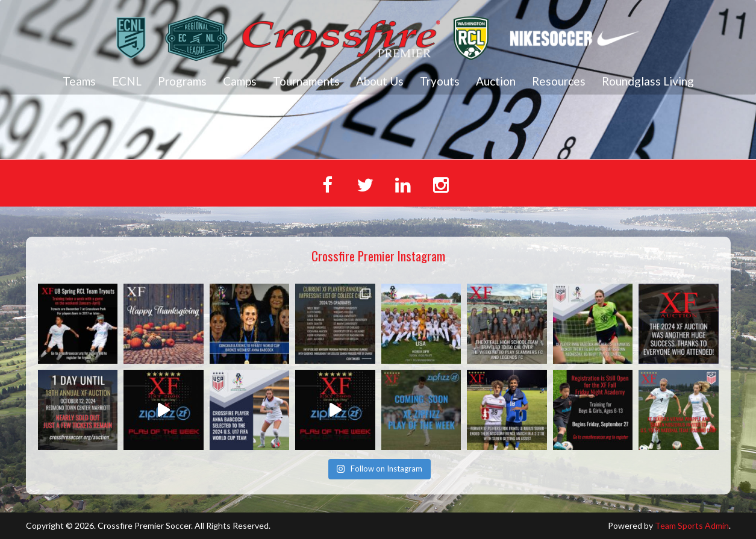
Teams (79, 81)
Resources (559, 81)
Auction (496, 81)
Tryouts (440, 81)
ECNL (127, 81)
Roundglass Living (648, 81)
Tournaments (306, 81)
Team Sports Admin (692, 525)
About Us (380, 81)
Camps (240, 81)
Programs (182, 81)
